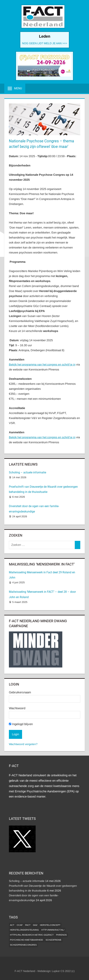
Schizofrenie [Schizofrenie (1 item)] (53, 940)
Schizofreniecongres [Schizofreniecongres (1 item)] (23, 945)
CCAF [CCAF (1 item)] (20, 925)
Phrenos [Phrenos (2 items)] (61, 935)
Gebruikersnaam (20, 692)
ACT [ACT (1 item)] (12, 925)
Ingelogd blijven (21, 724)
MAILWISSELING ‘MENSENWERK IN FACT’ (42, 564)
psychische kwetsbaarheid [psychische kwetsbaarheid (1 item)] (27, 940)
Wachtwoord (17, 708)
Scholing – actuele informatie (28, 472)
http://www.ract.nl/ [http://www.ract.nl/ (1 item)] (53, 930)
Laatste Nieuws (23, 464)
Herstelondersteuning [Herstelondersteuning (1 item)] (24, 930)
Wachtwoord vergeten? (23, 744)
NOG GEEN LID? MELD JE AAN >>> (45, 43)
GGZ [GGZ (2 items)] (35, 925)
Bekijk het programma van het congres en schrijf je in (42, 365)
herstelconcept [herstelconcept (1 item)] (50, 925)
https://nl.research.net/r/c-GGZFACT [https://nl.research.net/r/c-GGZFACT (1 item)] (32, 935)
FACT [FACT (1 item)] (28, 925)
